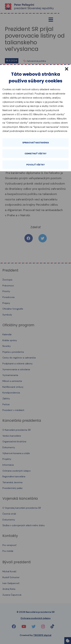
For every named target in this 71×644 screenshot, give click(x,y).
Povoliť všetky (35, 165)
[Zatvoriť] (67, 69)
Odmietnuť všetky (35, 154)
